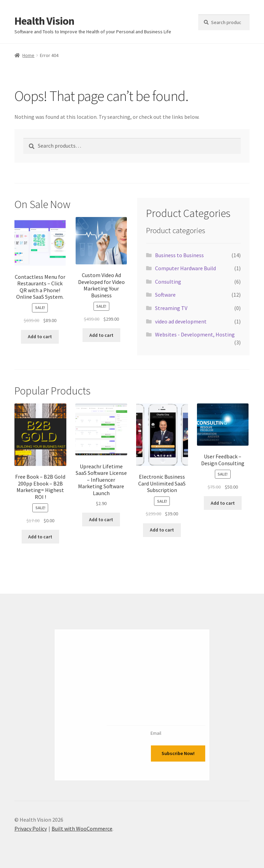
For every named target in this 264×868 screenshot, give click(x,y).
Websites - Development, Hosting (195, 334)
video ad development (181, 321)
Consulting (168, 282)
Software (165, 295)
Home (28, 55)
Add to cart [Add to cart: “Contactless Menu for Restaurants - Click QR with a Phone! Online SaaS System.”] (40, 336)
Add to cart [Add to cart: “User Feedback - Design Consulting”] (223, 503)
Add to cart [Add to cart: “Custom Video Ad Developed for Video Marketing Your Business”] (101, 335)
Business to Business (179, 255)
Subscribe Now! (178, 753)
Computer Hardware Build (185, 268)
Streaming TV (171, 308)
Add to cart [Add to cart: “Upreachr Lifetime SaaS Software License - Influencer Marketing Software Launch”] (101, 519)
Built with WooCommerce (82, 829)
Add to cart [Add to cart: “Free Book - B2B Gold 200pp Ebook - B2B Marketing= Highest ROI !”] (40, 537)
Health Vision (44, 21)
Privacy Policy (31, 829)
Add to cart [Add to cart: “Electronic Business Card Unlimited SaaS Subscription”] (162, 530)
